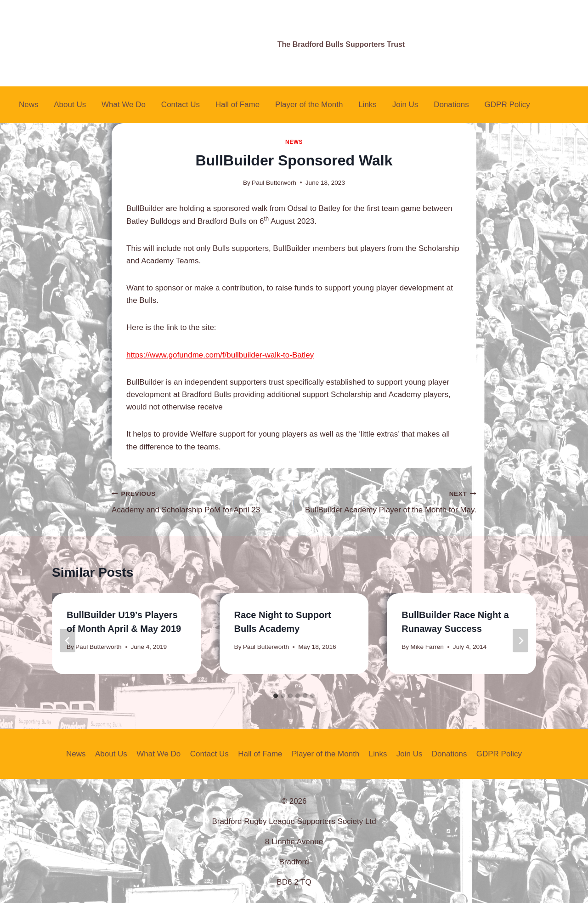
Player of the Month (309, 105)
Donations (451, 105)
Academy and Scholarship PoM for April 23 (199, 501)
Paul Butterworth (99, 647)
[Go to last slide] (68, 641)
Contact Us (181, 105)
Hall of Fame (237, 105)
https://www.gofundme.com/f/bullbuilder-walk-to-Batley (220, 355)
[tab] (276, 696)
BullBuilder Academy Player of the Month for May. (389, 501)
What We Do (124, 105)
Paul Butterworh (274, 183)
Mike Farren (427, 647)
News (29, 105)
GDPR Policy (507, 105)
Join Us (405, 105)
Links (367, 105)
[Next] (520, 641)
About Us (70, 105)
